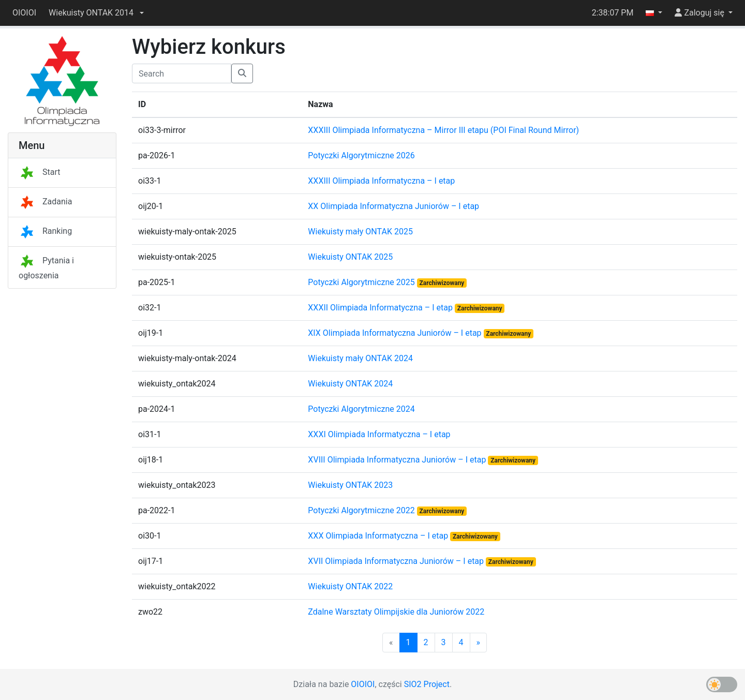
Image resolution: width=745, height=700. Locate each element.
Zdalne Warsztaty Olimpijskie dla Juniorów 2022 (396, 612)
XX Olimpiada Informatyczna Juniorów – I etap (393, 206)
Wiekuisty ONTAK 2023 (350, 485)
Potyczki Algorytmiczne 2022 (362, 510)
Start (39, 172)
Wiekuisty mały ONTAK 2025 (360, 232)
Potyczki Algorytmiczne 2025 (362, 282)
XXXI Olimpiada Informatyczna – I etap (379, 434)
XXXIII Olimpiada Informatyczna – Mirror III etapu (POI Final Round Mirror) (443, 130)
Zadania (45, 202)
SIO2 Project (427, 684)
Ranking (45, 231)
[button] (96, 13)
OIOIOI (24, 13)
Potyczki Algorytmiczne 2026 (361, 155)
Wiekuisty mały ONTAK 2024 (360, 358)
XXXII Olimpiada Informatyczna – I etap (381, 308)
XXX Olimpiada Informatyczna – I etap (379, 536)
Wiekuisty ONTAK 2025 (350, 257)
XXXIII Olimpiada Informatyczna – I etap (381, 181)
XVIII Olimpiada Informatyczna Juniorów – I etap (398, 460)
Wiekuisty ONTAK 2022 (350, 586)
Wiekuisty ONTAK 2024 (350, 384)
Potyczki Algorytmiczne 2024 (361, 409)
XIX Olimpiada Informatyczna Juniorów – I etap (396, 333)
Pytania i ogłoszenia (46, 268)
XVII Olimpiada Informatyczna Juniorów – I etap (397, 561)
